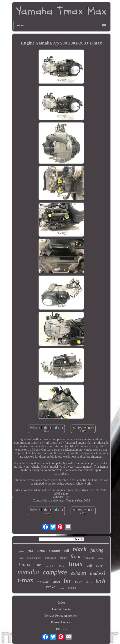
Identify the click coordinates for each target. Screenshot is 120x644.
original (72, 588)
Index (61, 602)
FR (65, 629)
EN (58, 629)
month (62, 588)
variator (89, 558)
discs (57, 582)
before (101, 558)
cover (100, 565)
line (38, 565)
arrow (41, 551)
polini (21, 552)
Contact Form (61, 609)
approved (51, 558)
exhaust (78, 573)
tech (100, 581)
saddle (63, 558)
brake (51, 587)
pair (62, 565)
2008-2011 (43, 582)
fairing (97, 550)
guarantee (50, 566)
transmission (34, 558)
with (21, 558)
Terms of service (61, 622)
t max (25, 564)
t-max (25, 580)
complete (55, 572)
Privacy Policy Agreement (61, 616)
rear (79, 581)
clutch (89, 582)
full (67, 551)
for (67, 581)
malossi (98, 573)
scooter (55, 550)
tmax (76, 564)
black (80, 549)
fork (30, 551)
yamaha (28, 572)
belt (89, 565)
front (76, 556)
